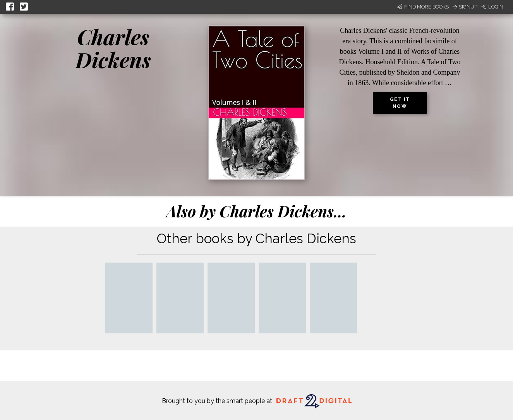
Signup (465, 7)
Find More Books (423, 7)
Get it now (400, 103)
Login (492, 7)
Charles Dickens (113, 48)
